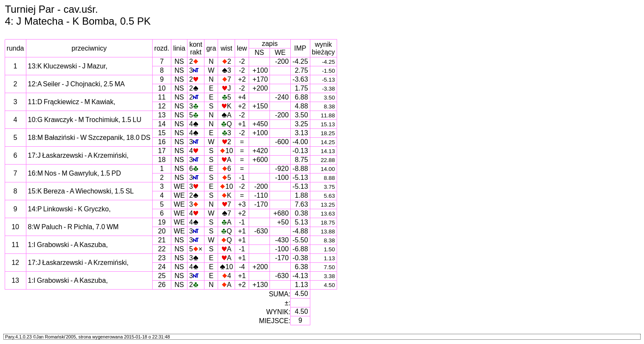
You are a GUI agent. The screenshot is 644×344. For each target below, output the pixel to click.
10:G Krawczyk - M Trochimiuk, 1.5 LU (85, 120)
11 (162, 97)
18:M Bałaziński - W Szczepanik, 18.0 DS (89, 138)
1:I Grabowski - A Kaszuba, (68, 245)
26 (162, 285)
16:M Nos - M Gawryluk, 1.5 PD (75, 173)
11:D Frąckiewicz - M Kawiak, (72, 102)
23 (162, 258)
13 (162, 115)
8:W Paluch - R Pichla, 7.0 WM (74, 227)
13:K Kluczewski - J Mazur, (68, 66)
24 (162, 267)
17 (162, 151)
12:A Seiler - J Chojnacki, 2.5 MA (77, 84)
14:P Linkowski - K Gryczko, (70, 209)
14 (162, 124)
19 (162, 222)
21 (162, 240)
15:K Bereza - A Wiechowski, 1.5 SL (81, 191)
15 (162, 133)
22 (162, 249)
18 (162, 160)
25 (162, 276)
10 (162, 88)
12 (162, 106)
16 (162, 142)
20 (162, 231)
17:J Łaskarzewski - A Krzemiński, (78, 155)
